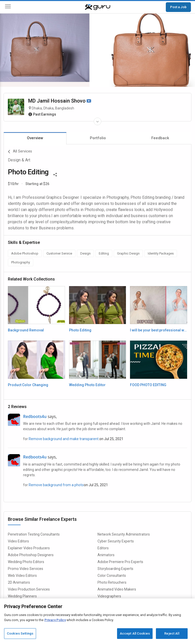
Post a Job (178, 7)
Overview (35, 138)
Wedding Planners (22, 596)
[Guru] (97, 7)
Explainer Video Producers (29, 548)
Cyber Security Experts (116, 541)
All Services (20, 152)
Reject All (172, 633)
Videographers (109, 596)
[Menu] (8, 7)
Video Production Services (29, 589)
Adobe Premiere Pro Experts (120, 562)
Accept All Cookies (135, 633)
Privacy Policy (55, 620)
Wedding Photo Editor (87, 385)
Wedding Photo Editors (26, 562)
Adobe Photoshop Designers (31, 555)
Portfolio (98, 138)
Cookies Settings (20, 633)
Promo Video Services (26, 569)
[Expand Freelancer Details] (97, 121)
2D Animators (19, 582)
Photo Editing (80, 330)
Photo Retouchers (112, 582)
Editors (103, 548)
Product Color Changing (28, 385)
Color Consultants (112, 576)
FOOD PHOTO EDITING (148, 385)
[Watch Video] (89, 101)
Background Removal (26, 330)
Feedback (160, 138)
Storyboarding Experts (115, 569)
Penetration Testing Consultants (34, 534)
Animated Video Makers (117, 589)
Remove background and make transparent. (64, 439)
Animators (106, 555)
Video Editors (18, 541)
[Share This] (55, 174)
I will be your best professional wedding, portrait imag (159, 330)
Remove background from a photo (56, 485)
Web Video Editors (22, 576)
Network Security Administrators (124, 534)
